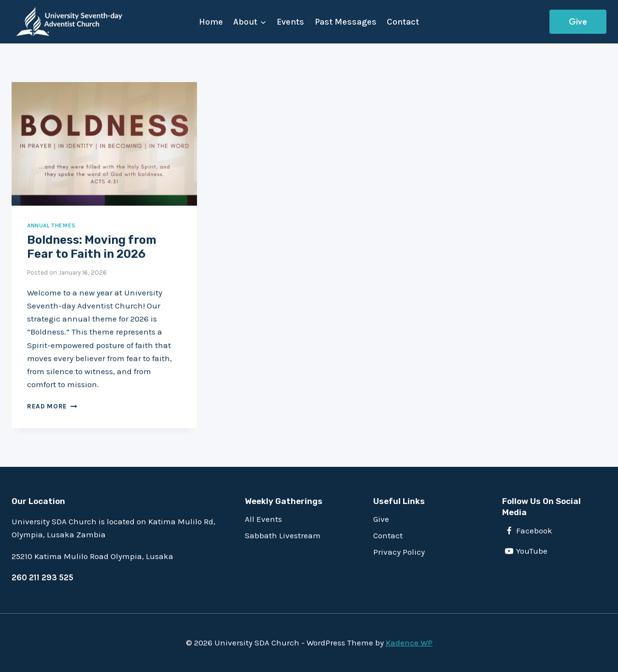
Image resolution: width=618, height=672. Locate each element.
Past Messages (346, 22)
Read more (52, 406)
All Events (263, 519)
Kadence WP (409, 643)
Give (578, 22)
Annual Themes (51, 225)
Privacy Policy (399, 552)
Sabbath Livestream (283, 535)
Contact (403, 22)
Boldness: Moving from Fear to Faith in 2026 (92, 247)
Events (290, 22)
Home (211, 22)
